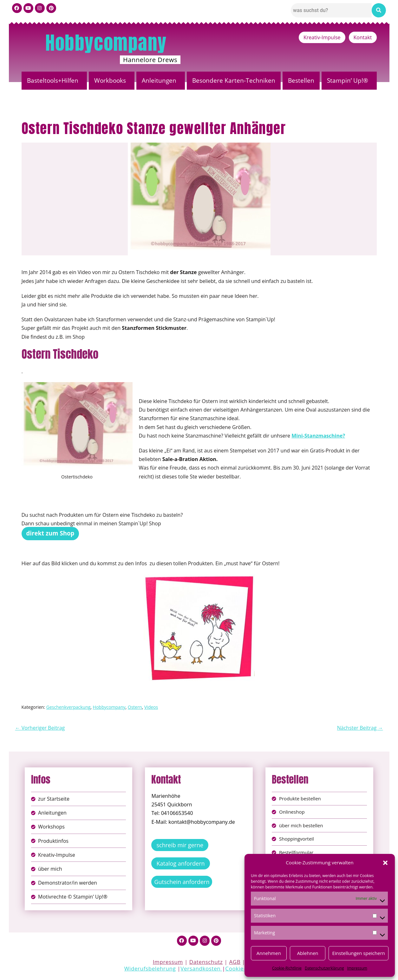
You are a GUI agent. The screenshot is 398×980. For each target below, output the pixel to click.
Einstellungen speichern (359, 953)
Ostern (135, 707)
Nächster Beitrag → (360, 728)
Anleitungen (159, 80)
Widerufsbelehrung (150, 970)
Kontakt (363, 37)
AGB (235, 964)
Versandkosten (201, 970)
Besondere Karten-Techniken (234, 80)
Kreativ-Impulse (322, 37)
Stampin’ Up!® (348, 80)
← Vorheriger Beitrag (40, 728)
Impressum (357, 968)
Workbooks (110, 80)
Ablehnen (308, 953)
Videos (151, 707)
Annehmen (269, 953)
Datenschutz (206, 964)
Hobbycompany (106, 43)
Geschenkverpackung (69, 707)
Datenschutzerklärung (324, 968)
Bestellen (301, 80)
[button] (385, 863)
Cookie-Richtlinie (287, 968)
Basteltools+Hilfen (53, 80)
